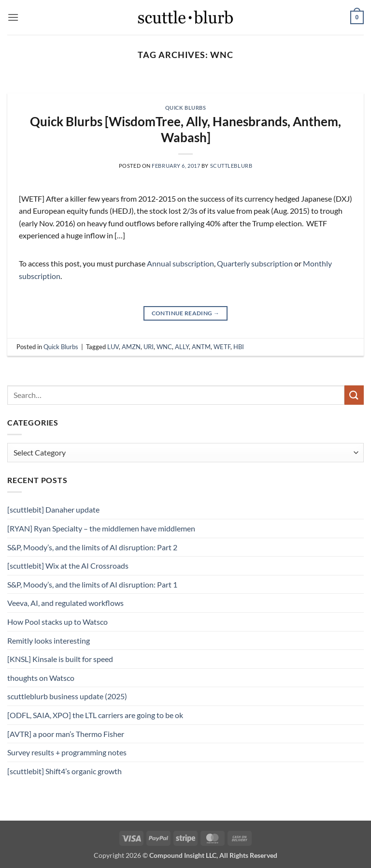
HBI (239, 347)
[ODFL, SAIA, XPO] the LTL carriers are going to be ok (95, 715)
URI (149, 347)
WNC (164, 347)
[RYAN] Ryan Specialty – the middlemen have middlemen (101, 528)
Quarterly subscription (255, 263)
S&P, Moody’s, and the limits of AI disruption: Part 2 (92, 547)
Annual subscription (180, 263)
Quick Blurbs (186, 108)
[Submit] (354, 395)
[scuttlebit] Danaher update (53, 509)
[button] (13, 17)
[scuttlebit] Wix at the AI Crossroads (68, 566)
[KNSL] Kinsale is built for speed (60, 659)
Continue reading (186, 313)
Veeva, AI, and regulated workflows (65, 603)
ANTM (201, 347)
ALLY (182, 347)
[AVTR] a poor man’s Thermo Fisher (66, 734)
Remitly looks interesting (49, 640)
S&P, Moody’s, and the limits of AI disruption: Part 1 (92, 584)
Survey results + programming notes (67, 752)
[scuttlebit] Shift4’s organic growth (64, 771)
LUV (113, 347)
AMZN (131, 347)
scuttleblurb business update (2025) (67, 696)
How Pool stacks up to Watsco (57, 622)
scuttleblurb (231, 166)
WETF (222, 347)
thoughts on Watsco (41, 678)
